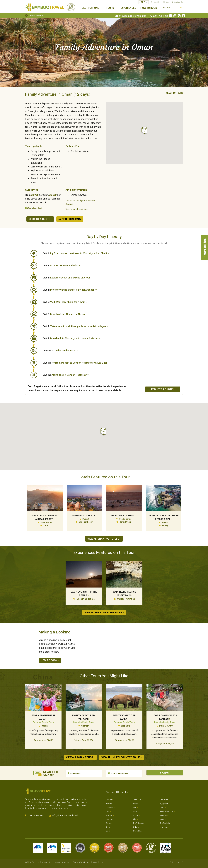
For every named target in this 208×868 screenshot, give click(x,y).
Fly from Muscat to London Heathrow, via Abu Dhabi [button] (76, 363)
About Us (157, 2)
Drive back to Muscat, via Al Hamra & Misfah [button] (71, 338)
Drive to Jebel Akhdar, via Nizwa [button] (65, 314)
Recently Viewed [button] (33, 15)
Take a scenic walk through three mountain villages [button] (75, 326)
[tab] (113, 253)
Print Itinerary (71, 219)
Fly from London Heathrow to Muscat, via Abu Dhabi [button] (76, 253)
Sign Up (165, 773)
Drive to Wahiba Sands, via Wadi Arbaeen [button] (70, 290)
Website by (176, 862)
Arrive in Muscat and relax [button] (62, 265)
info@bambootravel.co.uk (132, 16)
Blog (167, 2)
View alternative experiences (103, 613)
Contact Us (178, 2)
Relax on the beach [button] (60, 350)
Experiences (128, 8)
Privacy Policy (97, 862)
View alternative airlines (77, 209)
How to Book (149, 8)
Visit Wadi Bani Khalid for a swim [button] (65, 302)
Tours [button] (110, 8)
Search (181, 8)
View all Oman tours (79, 757)
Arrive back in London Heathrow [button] (66, 375)
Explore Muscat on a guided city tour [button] (67, 278)
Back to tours (175, 93)
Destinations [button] (91, 8)
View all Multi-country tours (121, 757)
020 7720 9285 (161, 16)
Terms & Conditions (81, 862)
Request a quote (39, 219)
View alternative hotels (103, 539)
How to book (49, 660)
